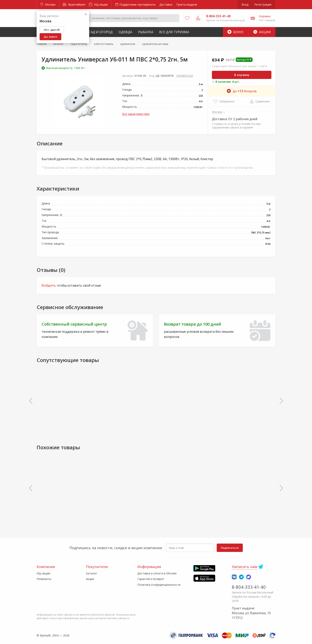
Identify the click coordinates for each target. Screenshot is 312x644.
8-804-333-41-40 (249, 587)
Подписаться (230, 548)
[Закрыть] (86, 14)
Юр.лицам (98, 4)
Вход (245, 4)
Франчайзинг (74, 4)
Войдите (48, 285)
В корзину (242, 75)
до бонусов (242, 91)
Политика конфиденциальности (159, 585)
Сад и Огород (101, 32)
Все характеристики (136, 114)
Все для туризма (174, 32)
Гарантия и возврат (151, 579)
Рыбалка (146, 32)
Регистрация (263, 4)
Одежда (125, 32)
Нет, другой (52, 30)
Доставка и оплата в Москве (157, 573)
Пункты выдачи (187, 4)
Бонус (236, 32)
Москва (48, 4)
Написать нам (245, 567)
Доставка (166, 4)
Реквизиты (44, 579)
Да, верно (50, 37)
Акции (262, 32)
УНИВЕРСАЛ (185, 76)
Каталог (92, 573)
